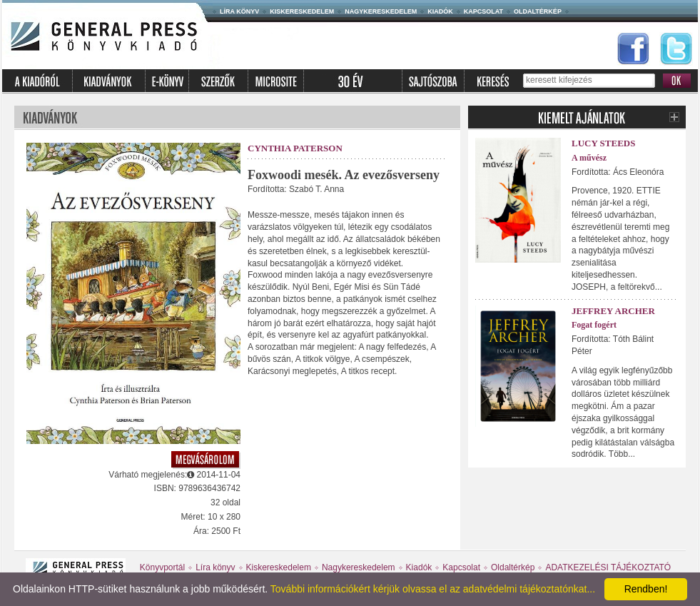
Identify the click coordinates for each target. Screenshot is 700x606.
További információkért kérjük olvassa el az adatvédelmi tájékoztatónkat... (433, 589)
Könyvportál (162, 567)
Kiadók (440, 11)
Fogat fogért (594, 325)
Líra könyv (239, 11)
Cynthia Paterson (295, 148)
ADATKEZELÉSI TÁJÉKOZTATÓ (608, 567)
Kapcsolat (483, 11)
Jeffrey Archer (613, 311)
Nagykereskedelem (381, 11)
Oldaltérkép (538, 11)
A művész (589, 158)
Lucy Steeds (603, 143)
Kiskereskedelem (302, 11)
